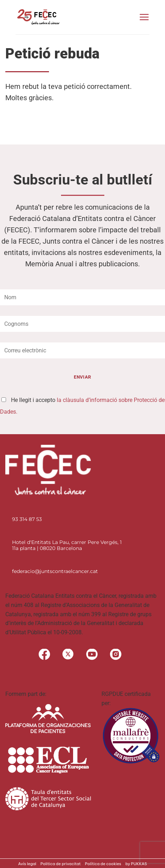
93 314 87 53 (27, 519)
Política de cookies (103, 864)
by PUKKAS (136, 864)
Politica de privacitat (60, 864)
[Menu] (144, 17)
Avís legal (27, 864)
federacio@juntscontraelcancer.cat (55, 571)
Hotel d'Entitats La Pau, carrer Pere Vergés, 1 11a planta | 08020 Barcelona (67, 545)
